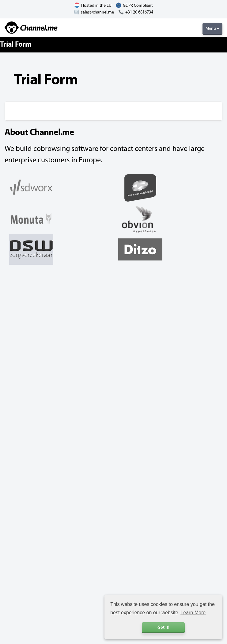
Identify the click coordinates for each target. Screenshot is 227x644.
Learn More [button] (193, 613)
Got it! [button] (163, 628)
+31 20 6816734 (139, 12)
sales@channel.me (97, 12)
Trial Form (16, 45)
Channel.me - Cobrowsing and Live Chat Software (31, 28)
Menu (212, 29)
